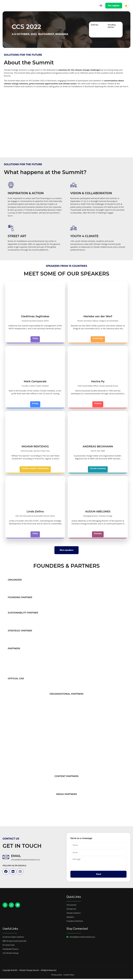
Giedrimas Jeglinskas (35, 318)
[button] (100, 6)
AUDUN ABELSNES (98, 513)
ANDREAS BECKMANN (98, 448)
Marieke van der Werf (98, 318)
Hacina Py (98, 383)
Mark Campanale (35, 383)
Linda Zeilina (35, 513)
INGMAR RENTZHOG (35, 448)
